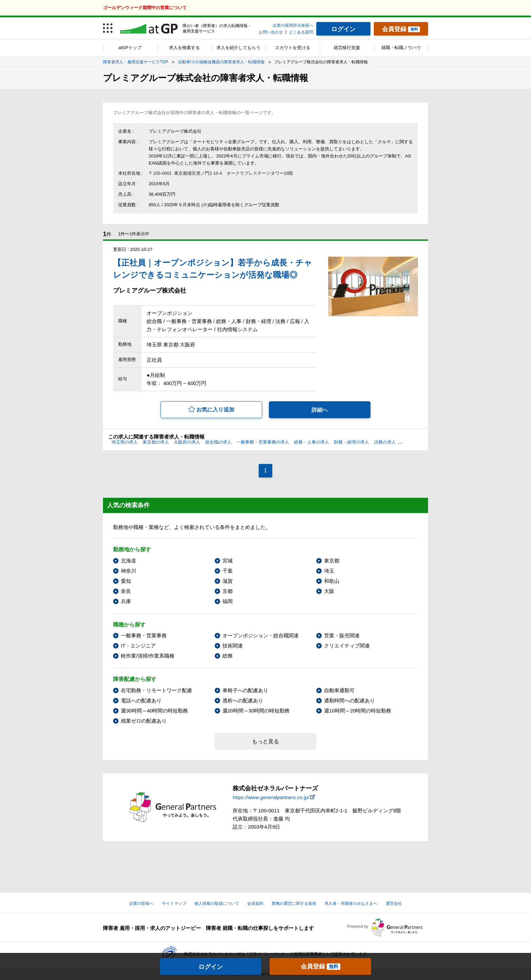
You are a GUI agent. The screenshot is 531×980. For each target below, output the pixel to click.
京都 (228, 591)
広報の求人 (412, 442)
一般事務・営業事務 (144, 635)
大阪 (329, 591)
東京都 (332, 561)
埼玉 (329, 571)
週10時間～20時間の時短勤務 (358, 711)
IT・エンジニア (138, 646)
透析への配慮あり (243, 700)
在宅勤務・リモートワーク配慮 (156, 690)
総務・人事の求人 (312, 442)
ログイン (211, 967)
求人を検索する (184, 48)
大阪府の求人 (187, 442)
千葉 (228, 571)
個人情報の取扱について (217, 903)
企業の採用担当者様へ (293, 25)
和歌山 (332, 581)
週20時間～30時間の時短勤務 (256, 711)
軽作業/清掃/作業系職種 (148, 656)
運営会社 (394, 903)
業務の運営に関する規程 (294, 903)
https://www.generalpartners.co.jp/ (271, 797)
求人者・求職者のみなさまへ (351, 903)
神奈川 (129, 571)
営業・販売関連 (342, 635)
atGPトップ (130, 48)
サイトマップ (174, 903)
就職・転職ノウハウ (401, 48)
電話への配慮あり (141, 700)
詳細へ (320, 410)
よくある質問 (301, 32)
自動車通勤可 (339, 690)
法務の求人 (385, 442)
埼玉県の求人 (125, 442)
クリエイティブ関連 (347, 646)
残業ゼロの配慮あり (144, 721)
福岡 (228, 601)
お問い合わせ (271, 32)
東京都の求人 (156, 442)
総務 (228, 656)
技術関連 (233, 646)
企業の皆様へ (141, 903)
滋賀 (228, 581)
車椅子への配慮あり (245, 690)
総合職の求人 (218, 442)
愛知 (126, 581)
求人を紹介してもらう (238, 48)
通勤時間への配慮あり (349, 700)
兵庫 (126, 601)
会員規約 (255, 903)
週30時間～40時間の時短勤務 (154, 711)
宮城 (228, 561)
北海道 (129, 561)
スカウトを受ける (293, 48)
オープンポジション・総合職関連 (261, 635)
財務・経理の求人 (352, 442)
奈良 (126, 591)
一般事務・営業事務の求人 (263, 442)
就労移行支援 (347, 48)
